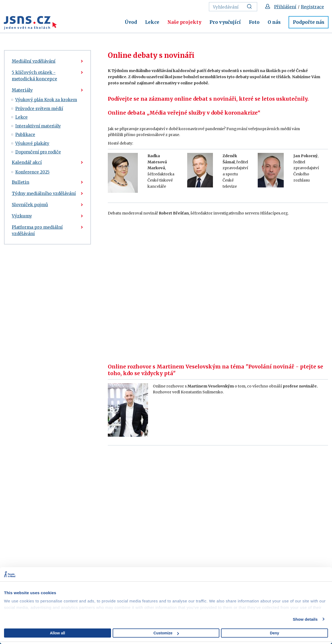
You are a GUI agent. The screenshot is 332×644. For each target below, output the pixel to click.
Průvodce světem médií (39, 109)
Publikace (25, 135)
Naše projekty (184, 22)
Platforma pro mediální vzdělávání (37, 230)
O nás (274, 22)
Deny (275, 633)
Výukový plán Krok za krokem (46, 100)
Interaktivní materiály (38, 126)
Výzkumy (22, 216)
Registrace (312, 7)
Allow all (58, 633)
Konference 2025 (32, 172)
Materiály (22, 90)
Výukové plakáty (32, 143)
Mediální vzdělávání (34, 61)
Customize (166, 633)
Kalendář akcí (27, 162)
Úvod (131, 22)
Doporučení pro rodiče (38, 152)
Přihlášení (285, 7)
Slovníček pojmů (30, 205)
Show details (305, 619)
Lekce (152, 22)
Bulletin (21, 182)
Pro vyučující (225, 22)
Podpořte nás (309, 22)
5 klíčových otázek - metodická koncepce (34, 76)
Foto (254, 22)
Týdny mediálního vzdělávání (44, 193)
